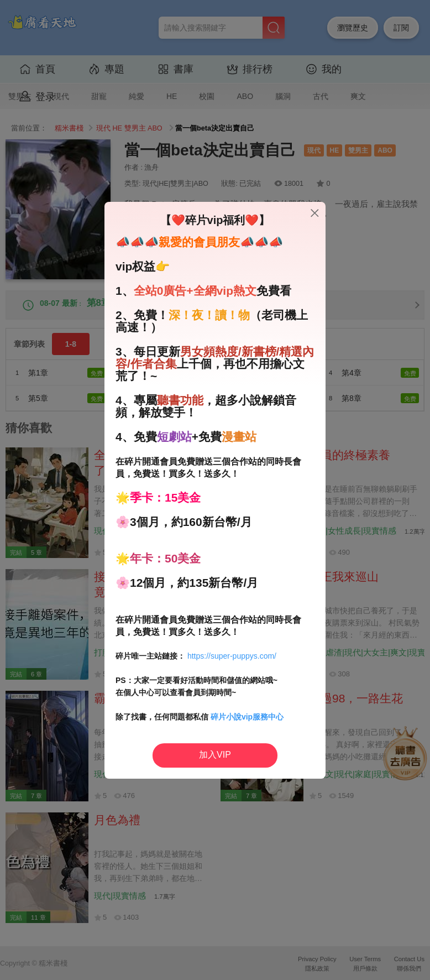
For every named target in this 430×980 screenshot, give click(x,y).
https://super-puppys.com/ (232, 656)
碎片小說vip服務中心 (247, 717)
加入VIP (215, 755)
